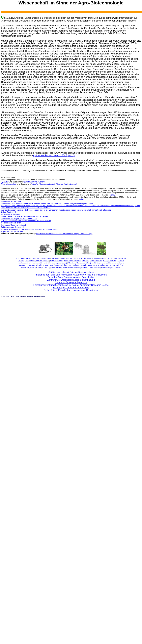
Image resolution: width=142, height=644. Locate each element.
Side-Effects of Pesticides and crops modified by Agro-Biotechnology (64, 234)
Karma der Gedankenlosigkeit (13, 225)
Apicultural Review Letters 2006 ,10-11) (54, 155)
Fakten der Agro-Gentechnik (13, 227)
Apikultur (5, 182)
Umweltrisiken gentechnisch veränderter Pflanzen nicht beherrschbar (30, 229)
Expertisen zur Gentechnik (12, 231)
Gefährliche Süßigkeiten (11, 223)
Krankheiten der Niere (72, 261)
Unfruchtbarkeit (66, 258)
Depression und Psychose (106, 263)
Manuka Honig (86, 265)
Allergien (121, 263)
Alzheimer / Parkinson (76, 263)
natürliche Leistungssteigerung (55, 263)
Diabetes (121, 261)
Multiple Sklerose (110, 261)
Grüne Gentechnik (9, 212)
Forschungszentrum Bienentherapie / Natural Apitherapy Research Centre (71, 285)
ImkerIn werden (94, 267)
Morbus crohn (121, 258)
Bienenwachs (32, 265)
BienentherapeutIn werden (111, 267)
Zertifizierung (56, 267)
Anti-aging (55, 258)
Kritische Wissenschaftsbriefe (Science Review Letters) (54, 184)
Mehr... (112, 195)
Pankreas (85, 261)
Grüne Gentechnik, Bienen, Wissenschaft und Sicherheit (24, 216)
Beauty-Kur (45, 258)
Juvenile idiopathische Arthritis (37, 261)
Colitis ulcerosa (108, 258)
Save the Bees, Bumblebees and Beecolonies (71, 277)
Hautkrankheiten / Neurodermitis (30, 263)
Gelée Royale (43, 265)
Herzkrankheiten (56, 261)
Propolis (22, 265)
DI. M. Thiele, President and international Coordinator (71, 290)
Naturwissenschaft (9, 184)
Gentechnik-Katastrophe (11, 201)
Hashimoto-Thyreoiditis (92, 258)
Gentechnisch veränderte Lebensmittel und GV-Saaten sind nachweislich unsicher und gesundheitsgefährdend (47, 203)
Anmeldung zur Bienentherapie (28, 258)
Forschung (46, 267)
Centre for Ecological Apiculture (71, 282)
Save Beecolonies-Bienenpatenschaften (108, 265)
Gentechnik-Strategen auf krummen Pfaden (19, 219)
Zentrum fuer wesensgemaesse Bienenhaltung (71, 280)
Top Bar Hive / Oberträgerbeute (75, 267)
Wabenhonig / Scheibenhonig (60, 265)
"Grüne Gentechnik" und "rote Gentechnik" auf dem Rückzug (26, 221)
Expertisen (31, 267)
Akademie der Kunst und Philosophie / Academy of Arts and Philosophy (71, 275)
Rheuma (21, 261)
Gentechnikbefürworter (11, 214)
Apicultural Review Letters (34, 182)
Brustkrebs (78, 258)
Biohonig (76, 265)
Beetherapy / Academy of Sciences (71, 288)
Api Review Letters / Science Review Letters (71, 272)
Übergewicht (91, 263)
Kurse (39, 267)
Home (23, 267)
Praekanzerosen (96, 261)
